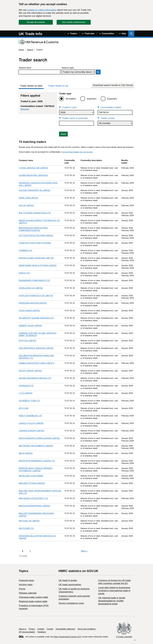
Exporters (112, 99)
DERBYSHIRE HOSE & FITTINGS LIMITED (38, 265)
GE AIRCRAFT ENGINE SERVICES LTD (36, 318)
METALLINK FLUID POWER (31, 476)
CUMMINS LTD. (26, 250)
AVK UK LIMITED (26, 205)
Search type (68, 68)
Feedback (42, 632)
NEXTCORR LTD (26, 528)
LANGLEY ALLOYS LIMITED (31, 423)
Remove (25, 109)
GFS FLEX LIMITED (27, 341)
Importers (92, 99)
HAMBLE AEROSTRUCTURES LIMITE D (37, 363)
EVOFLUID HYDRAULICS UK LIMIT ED (36, 296)
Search (30, 50)
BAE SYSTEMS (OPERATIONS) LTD (35, 213)
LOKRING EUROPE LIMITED (32, 431)
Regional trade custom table (33, 601)
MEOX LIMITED (26, 453)
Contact (50, 629)
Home (21, 50)
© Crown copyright (124, 637)
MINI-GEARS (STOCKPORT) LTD (33, 498)
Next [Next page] (84, 551)
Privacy (32, 629)
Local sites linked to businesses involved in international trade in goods (114, 591)
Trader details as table (31, 86)
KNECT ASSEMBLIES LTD (30, 416)
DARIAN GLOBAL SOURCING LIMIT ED (36, 258)
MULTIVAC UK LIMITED (29, 521)
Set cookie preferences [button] (74, 22)
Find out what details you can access (77, 152)
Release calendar (28, 593)
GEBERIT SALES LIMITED (30, 326)
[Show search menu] (131, 34)
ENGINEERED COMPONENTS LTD (34, 280)
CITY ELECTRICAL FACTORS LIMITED (36, 235)
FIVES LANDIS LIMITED (29, 311)
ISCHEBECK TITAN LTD (29, 401)
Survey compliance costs (71, 603)
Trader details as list (58, 86)
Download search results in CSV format (113, 85)
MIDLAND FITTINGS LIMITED (32, 483)
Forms (22, 589)
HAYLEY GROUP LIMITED (30, 371)
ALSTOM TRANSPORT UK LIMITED (35, 190)
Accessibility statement (65, 629)
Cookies (41, 629)
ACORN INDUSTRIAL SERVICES (33, 175)
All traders (71, 99)
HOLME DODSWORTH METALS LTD (35, 378)
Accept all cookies (36, 22)
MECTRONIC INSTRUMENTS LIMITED (36, 446)
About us (23, 629)
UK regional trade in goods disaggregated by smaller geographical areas (112, 601)
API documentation (27, 632)
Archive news (26, 585)
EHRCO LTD (24, 273)
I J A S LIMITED (26, 393)
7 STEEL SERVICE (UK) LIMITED (33, 168)
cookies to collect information (42, 10)
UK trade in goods (68, 580)
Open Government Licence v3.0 (67, 637)
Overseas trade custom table (33, 597)
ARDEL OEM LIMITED (28, 198)
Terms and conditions (87, 629)
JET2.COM (24, 408)
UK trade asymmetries (70, 585)
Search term (25, 68)
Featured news (26, 580)
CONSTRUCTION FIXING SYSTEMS (35, 243)
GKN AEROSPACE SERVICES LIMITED (36, 348)
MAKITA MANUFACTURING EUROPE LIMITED (39, 438)
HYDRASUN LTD (26, 386)
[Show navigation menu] (72, 34)
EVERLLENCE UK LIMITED (31, 288)
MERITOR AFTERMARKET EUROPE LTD (37, 461)
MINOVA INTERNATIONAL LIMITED (34, 506)
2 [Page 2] (30, 551)
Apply (63, 134)
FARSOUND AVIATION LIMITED (33, 303)
